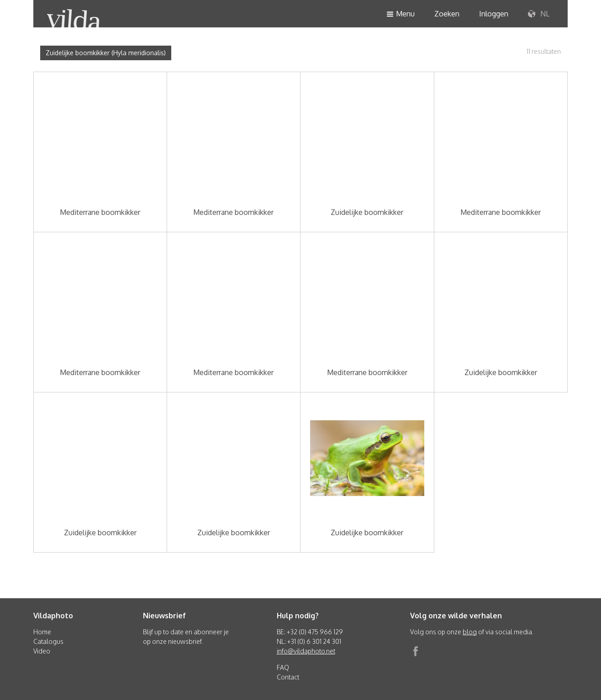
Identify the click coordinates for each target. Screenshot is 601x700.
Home (42, 632)
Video (42, 651)
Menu (401, 14)
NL (539, 14)
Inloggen (494, 14)
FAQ (283, 667)
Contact (288, 677)
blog (470, 632)
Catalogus (48, 641)
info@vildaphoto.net (306, 651)
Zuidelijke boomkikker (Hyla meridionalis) (106, 53)
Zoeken (447, 14)
